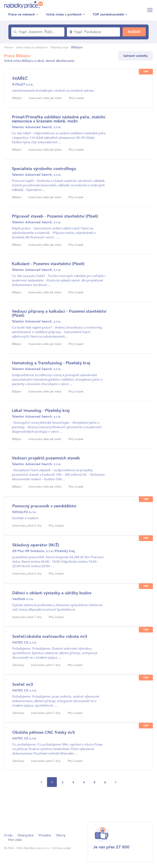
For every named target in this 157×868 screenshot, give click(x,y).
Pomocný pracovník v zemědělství (44, 506)
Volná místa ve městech (31, 47)
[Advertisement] (78, 804)
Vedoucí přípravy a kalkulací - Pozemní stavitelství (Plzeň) (59, 313)
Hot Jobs (15, 840)
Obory (61, 835)
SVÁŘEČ (20, 78)
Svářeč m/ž (23, 684)
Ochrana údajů (61, 848)
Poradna (45, 835)
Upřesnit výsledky (136, 56)
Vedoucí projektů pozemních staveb (46, 458)
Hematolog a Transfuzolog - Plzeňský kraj (51, 363)
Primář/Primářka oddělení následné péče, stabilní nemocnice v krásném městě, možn (59, 119)
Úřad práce (26, 835)
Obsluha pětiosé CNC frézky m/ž (44, 732)
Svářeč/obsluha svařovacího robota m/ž (50, 636)
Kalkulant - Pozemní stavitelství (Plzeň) (48, 264)
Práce (8, 47)
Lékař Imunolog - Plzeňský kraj (41, 411)
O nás (8, 835)
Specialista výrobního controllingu (44, 169)
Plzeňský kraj (59, 47)
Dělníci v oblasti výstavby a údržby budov (52, 593)
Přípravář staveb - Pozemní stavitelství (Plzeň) (55, 216)
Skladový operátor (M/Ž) (36, 545)
